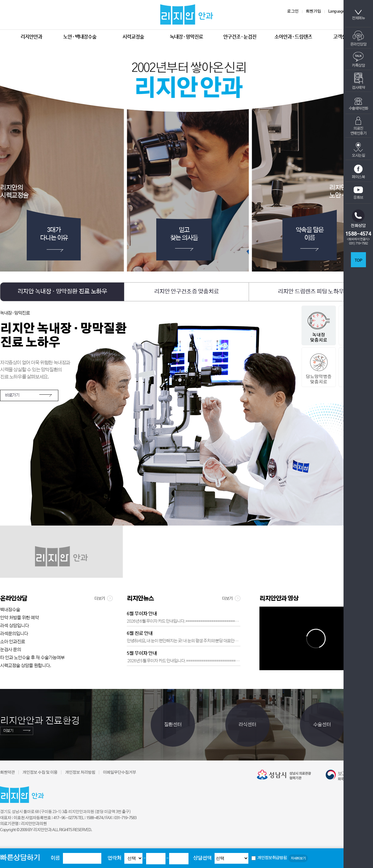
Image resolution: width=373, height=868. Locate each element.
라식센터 (247, 725)
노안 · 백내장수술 (80, 37)
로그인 (293, 12)
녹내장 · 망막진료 (186, 37)
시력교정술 (133, 37)
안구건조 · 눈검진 (240, 37)
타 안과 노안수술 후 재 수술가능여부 (32, 658)
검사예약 (358, 81)
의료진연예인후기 (358, 126)
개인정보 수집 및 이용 (40, 773)
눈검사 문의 (10, 650)
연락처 (114, 858)
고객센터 (342, 37)
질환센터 (173, 725)
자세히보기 (298, 858)
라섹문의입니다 (14, 634)
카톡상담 (358, 60)
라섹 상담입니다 (14, 626)
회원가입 (313, 12)
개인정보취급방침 (272, 858)
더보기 (103, 598)
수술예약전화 (358, 104)
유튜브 (358, 193)
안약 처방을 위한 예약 (19, 618)
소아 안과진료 (12, 642)
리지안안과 (31, 37)
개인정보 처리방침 (80, 773)
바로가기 (12, 395)
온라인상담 (358, 38)
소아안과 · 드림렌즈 (293, 37)
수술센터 (322, 725)
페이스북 (358, 172)
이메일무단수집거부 (119, 773)
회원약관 (7, 773)
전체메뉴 (358, 15)
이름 (55, 858)
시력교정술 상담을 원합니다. (25, 666)
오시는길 (358, 150)
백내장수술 (10, 610)
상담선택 (202, 858)
